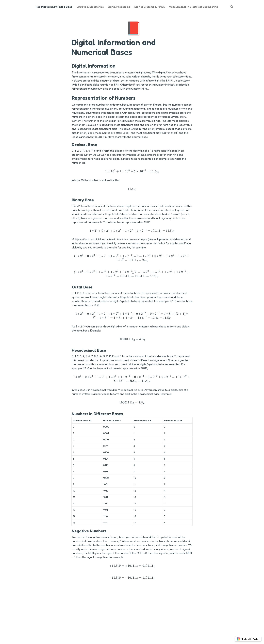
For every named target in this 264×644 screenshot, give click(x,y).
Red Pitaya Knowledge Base (54, 7)
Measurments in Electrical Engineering (193, 7)
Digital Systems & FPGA (150, 7)
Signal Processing (119, 7)
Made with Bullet (248, 639)
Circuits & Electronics (90, 7)
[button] (132, 171)
